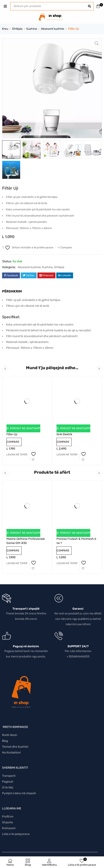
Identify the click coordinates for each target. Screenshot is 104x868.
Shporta (7, 822)
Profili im (8, 817)
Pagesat (8, 782)
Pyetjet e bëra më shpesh (19, 793)
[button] (97, 43)
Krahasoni (9, 828)
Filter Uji (12, 434)
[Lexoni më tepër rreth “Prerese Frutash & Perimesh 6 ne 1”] (67, 563)
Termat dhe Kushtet (15, 747)
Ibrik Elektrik (64, 434)
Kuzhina (32, 29)
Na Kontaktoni (11, 753)
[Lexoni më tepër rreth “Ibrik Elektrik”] (67, 455)
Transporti (9, 776)
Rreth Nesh (10, 735)
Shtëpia (17, 29)
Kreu (5, 29)
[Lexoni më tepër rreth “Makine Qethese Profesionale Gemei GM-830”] (17, 563)
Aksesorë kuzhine (53, 29)
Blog (5, 741)
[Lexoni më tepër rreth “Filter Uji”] (17, 455)
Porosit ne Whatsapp (25, 428)
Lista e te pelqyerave (16, 834)
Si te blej (8, 787)
